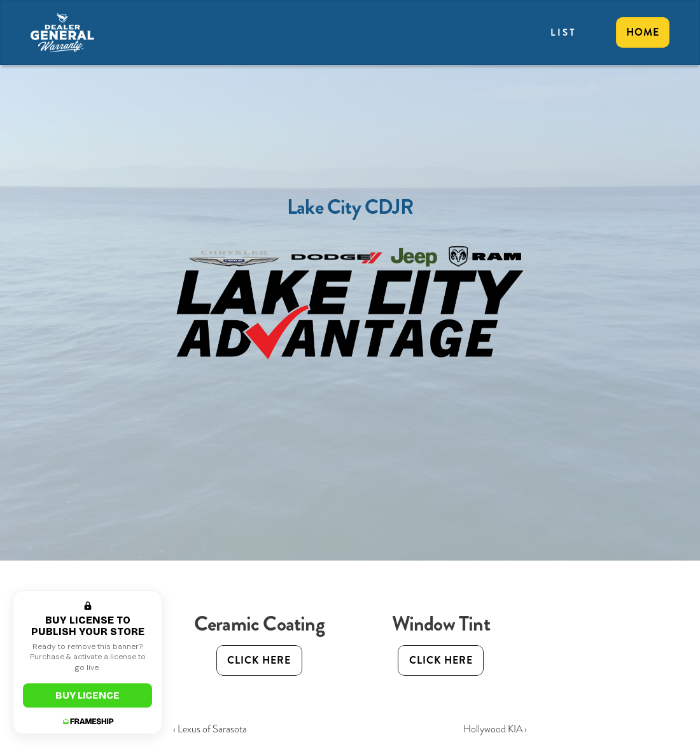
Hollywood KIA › (495, 729)
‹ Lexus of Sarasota (210, 729)
